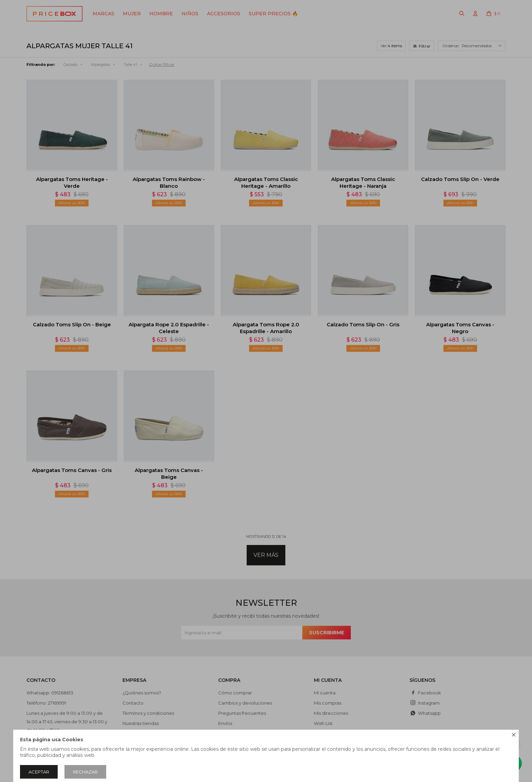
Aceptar (39, 772)
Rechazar (85, 772)
